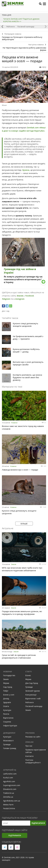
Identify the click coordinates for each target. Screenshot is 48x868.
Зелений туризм (33, 691)
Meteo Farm (8, 805)
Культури (7, 737)
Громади (7, 744)
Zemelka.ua (8, 797)
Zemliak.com (33, 128)
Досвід (6, 699)
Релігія (6, 714)
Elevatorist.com (10, 789)
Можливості (8, 741)
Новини (14, 423)
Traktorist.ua (9, 793)
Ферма (6, 683)
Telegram (6, 299)
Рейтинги (11, 27)
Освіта (6, 706)
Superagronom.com (12, 785)
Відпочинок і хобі (33, 699)
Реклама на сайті (33, 737)
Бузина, (26, 170)
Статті (29, 672)
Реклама (30, 733)
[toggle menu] (44, 4)
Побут (6, 691)
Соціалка (7, 722)
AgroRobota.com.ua (12, 801)
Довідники (9, 733)
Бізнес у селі (9, 695)
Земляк (20, 296)
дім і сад (6, 311)
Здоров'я (7, 702)
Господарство (9, 675)
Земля (14, 564)
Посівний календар (26, 27)
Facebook (30, 296)
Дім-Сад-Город (32, 683)
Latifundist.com (10, 774)
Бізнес (28, 675)
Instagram (20, 299)
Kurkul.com (8, 778)
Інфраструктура (10, 726)
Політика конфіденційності (33, 761)
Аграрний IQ (10, 770)
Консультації (31, 695)
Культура (7, 710)
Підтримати (15, 835)
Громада (29, 687)
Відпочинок (8, 718)
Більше (24, 524)
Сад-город (8, 687)
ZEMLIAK (29, 742)
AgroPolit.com (9, 781)
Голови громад (10, 748)
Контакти (29, 756)
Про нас (29, 746)
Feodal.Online (9, 808)
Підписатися (38, 823)
